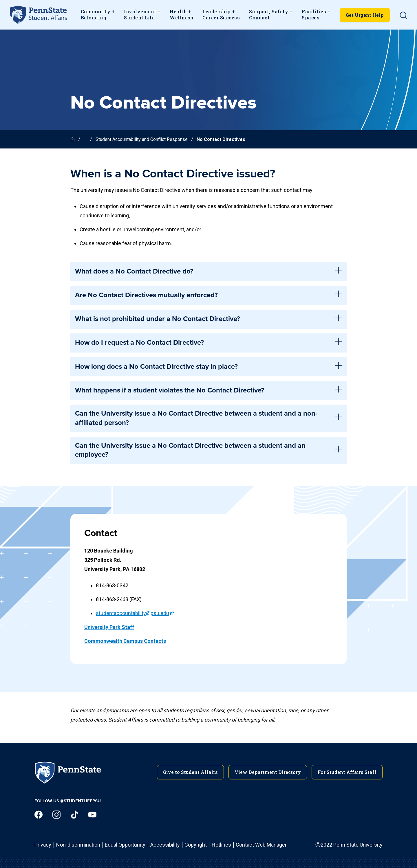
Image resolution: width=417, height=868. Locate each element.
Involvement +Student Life (142, 14)
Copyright (196, 845)
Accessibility (165, 845)
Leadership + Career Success (221, 14)
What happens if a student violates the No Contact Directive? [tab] (209, 390)
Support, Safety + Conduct (271, 14)
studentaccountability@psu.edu (132, 613)
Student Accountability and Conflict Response (142, 139)
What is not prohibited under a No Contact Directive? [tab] (209, 319)
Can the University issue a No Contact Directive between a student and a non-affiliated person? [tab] (209, 418)
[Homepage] (73, 139)
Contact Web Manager (261, 845)
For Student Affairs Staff (347, 772)
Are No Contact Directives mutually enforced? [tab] (209, 295)
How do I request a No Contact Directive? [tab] (209, 343)
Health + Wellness (181, 14)
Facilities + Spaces (316, 14)
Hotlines (221, 845)
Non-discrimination (78, 845)
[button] (403, 15)
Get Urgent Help (365, 15)
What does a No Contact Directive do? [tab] (209, 271)
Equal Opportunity (125, 845)
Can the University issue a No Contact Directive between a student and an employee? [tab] (209, 450)
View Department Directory (268, 772)
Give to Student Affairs (190, 772)
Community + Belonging (98, 14)
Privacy (43, 845)
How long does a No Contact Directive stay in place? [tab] (209, 367)
